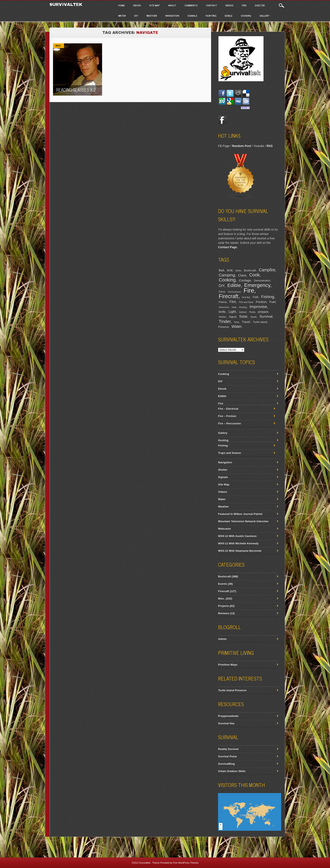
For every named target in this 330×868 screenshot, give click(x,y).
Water (122, 16)
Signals (192, 16)
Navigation (172, 16)
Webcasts (224, 529)
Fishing (268, 297)
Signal (233, 317)
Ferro (222, 292)
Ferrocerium (234, 292)
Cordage (245, 280)
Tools (236, 322)
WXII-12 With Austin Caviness (237, 536)
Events (223, 584)
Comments (191, 5)
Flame (223, 302)
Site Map (154, 5)
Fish (255, 297)
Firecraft (228, 296)
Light (232, 312)
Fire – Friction (227, 416)
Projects (223, 606)
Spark (254, 317)
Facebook (222, 120)
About (172, 5)
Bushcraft (250, 270)
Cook (254, 275)
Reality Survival (228, 749)
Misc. (59, 46)
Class (242, 275)
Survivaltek (67, 4)
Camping (227, 275)
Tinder (225, 321)
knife (222, 312)
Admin (222, 639)
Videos (229, 5)
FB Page (224, 146)
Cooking (246, 16)
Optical (243, 312)
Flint (233, 302)
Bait (221, 270)
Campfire (267, 270)
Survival (266, 316)
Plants (252, 312)
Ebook (137, 5)
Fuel (272, 302)
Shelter (260, 5)
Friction (261, 302)
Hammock (224, 307)
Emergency (257, 285)
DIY (136, 16)
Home (122, 5)
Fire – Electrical (228, 409)
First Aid (246, 297)
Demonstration (262, 281)
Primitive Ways (228, 665)
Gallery (264, 16)
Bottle (238, 270)
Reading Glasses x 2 (76, 90)
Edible (229, 16)
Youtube (259, 146)
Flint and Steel (246, 302)
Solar (243, 316)
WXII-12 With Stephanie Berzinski (240, 551)
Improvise (258, 307)
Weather (152, 16)
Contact (212, 5)
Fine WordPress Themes (186, 863)
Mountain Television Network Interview (243, 521)
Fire (244, 5)
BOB (230, 270)
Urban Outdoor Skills (232, 771)
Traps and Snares (229, 453)
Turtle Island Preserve (232, 690)
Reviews (224, 613)
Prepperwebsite (228, 716)
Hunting (211, 16)
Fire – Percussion (229, 423)
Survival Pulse (227, 756)
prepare (263, 312)
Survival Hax (226, 723)
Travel (246, 322)
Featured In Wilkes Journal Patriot (240, 514)
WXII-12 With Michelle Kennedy (238, 543)
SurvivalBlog (226, 764)
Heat (234, 307)
